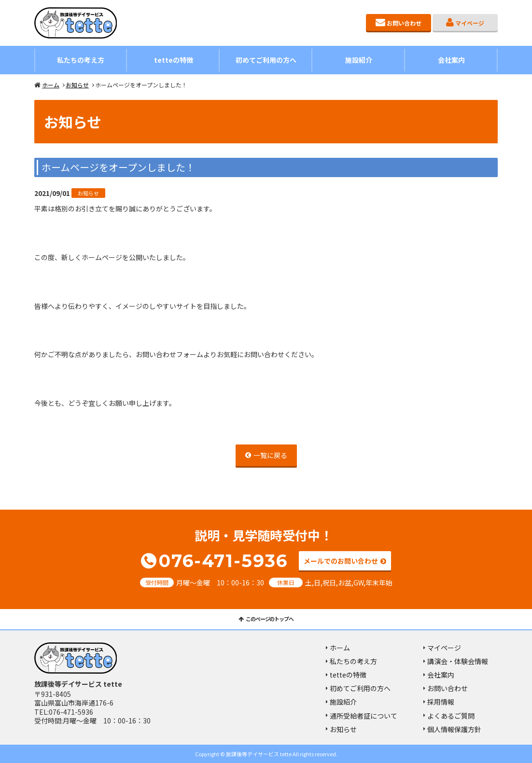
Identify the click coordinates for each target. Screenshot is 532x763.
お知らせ (77, 85)
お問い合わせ (404, 23)
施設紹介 (359, 60)
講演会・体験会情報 (458, 661)
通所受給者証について (364, 716)
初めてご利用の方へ (266, 60)
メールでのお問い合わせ (341, 561)
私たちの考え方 (81, 60)
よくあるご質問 (451, 716)
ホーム (51, 85)
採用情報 (441, 702)
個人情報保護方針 (454, 729)
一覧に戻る (270, 456)
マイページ (470, 23)
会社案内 (451, 60)
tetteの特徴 (174, 60)
